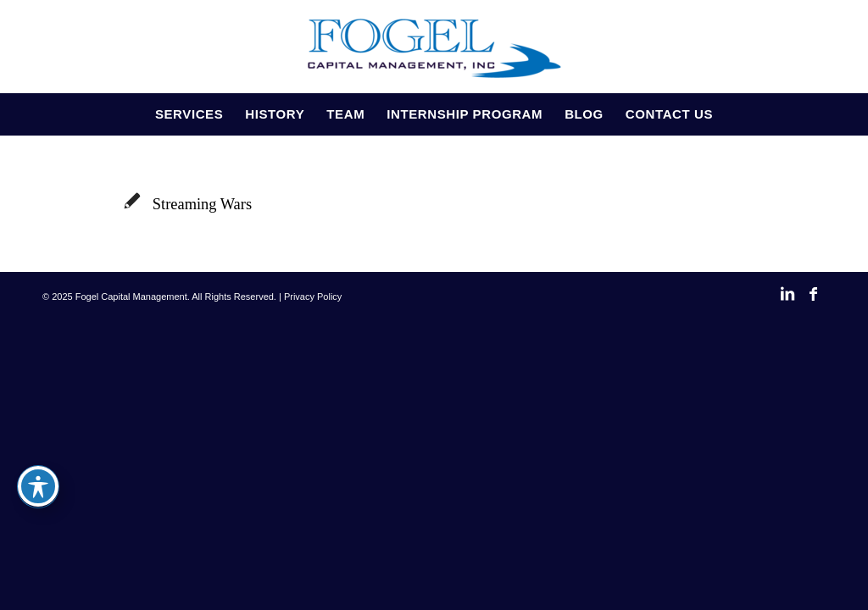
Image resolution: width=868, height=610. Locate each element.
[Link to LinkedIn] (787, 302)
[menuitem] (189, 114)
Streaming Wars (202, 204)
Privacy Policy (313, 297)
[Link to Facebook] (813, 302)
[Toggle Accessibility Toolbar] (38, 486)
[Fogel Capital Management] (434, 47)
